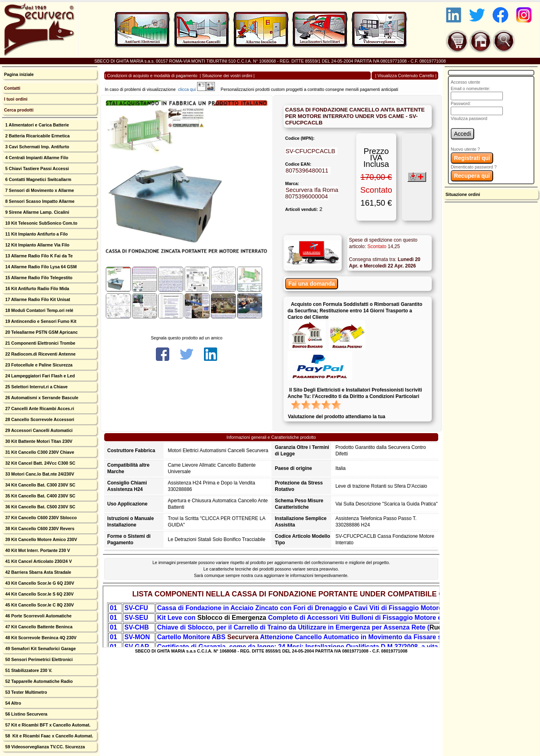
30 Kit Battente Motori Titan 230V (38, 441)
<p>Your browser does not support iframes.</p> (271, 617)
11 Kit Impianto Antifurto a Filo (36, 234)
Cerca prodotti (19, 110)
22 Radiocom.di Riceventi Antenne (40, 354)
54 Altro (13, 703)
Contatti (12, 88)
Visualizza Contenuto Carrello (406, 76)
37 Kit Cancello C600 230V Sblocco (40, 518)
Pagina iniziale (19, 74)
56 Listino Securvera (26, 714)
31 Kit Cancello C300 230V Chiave (39, 452)
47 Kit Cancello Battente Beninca (38, 627)
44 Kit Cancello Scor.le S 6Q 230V (39, 594)
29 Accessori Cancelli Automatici (38, 430)
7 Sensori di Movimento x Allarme (39, 190)
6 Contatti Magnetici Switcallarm (38, 179)
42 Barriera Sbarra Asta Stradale (38, 572)
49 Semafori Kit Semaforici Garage (40, 649)
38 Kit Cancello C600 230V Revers (39, 529)
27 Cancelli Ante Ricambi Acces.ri (39, 409)
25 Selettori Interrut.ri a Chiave (36, 387)
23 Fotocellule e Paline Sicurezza (38, 365)
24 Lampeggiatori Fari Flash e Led (39, 376)
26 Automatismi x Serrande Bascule (41, 398)
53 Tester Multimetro (25, 692)
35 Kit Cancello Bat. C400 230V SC (40, 496)
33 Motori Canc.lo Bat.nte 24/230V (39, 474)
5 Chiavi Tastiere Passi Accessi (37, 168)
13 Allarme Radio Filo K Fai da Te (38, 256)
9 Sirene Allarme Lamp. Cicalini (37, 212)
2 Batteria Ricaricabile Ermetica (37, 136)
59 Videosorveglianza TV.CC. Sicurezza (44, 747)
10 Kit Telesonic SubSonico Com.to (41, 223)
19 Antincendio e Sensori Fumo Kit (40, 321)
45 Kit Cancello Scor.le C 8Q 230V (39, 605)
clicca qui (191, 89)
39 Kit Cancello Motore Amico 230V (41, 539)
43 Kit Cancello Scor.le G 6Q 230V (39, 583)
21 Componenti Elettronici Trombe (40, 343)
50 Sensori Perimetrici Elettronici (38, 659)
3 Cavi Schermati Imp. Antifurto (37, 147)
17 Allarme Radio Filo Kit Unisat (37, 299)
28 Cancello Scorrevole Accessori (39, 419)
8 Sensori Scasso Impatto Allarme (39, 201)
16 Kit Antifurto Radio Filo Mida (37, 289)
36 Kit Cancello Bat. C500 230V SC (40, 507)
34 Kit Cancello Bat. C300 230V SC (40, 485)
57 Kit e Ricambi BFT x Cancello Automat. (47, 725)
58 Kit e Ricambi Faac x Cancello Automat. (49, 736)
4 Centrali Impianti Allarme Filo (36, 158)
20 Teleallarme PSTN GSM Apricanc (41, 332)
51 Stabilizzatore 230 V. (28, 670)
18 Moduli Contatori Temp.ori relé (39, 310)
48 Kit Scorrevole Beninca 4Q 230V (40, 638)
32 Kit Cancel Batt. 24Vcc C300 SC (40, 463)
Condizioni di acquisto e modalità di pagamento (152, 76)
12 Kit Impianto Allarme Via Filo (37, 245)
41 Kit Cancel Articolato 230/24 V (38, 561)
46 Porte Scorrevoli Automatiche (38, 616)
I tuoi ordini (16, 99)
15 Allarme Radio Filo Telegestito (38, 278)
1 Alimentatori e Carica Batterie (37, 125)
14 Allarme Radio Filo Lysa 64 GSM (40, 267)
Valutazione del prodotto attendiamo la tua (337, 417)
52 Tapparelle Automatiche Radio (38, 681)
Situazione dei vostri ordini (227, 76)
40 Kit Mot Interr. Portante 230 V (37, 550)
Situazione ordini (463, 194)
